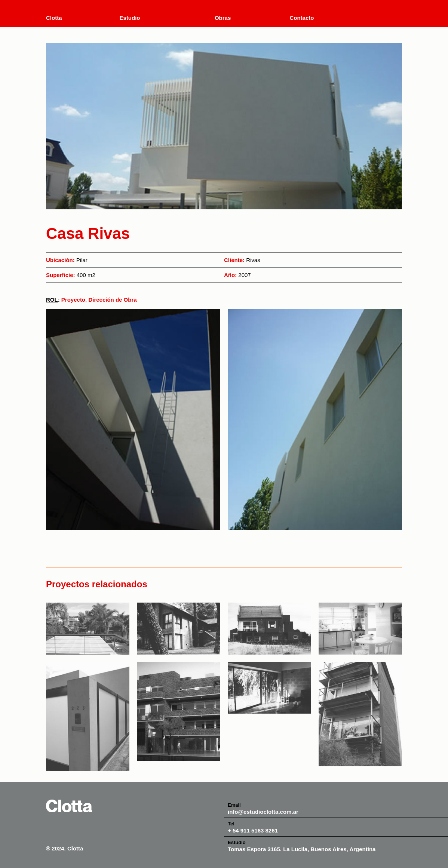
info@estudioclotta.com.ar (263, 812)
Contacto (302, 18)
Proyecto (73, 300)
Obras (223, 18)
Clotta (54, 18)
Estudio (130, 18)
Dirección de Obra (112, 300)
